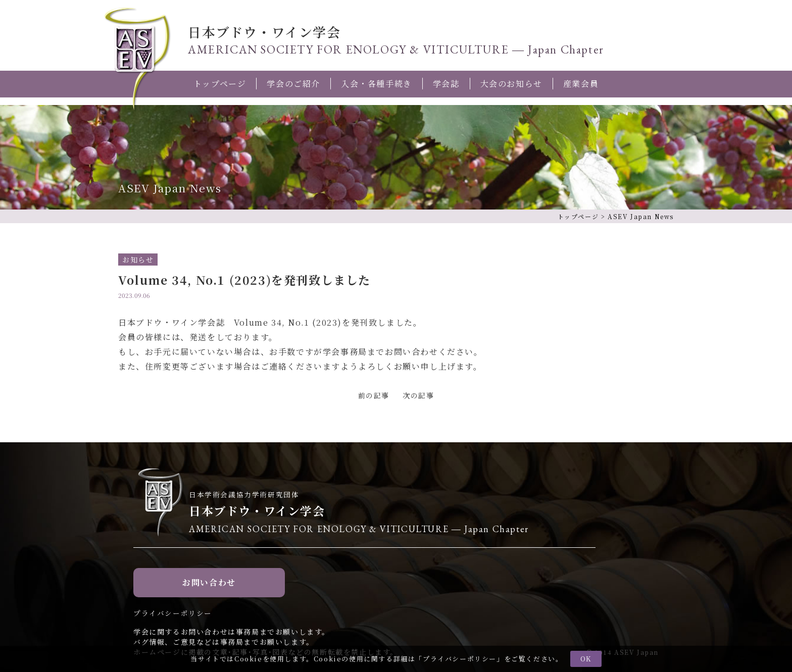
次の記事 (418, 395)
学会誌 (446, 84)
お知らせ (138, 260)
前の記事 (374, 395)
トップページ (220, 84)
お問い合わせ (209, 582)
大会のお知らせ (511, 84)
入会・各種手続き (377, 84)
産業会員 (581, 84)
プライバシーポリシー (460, 659)
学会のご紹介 (293, 84)
